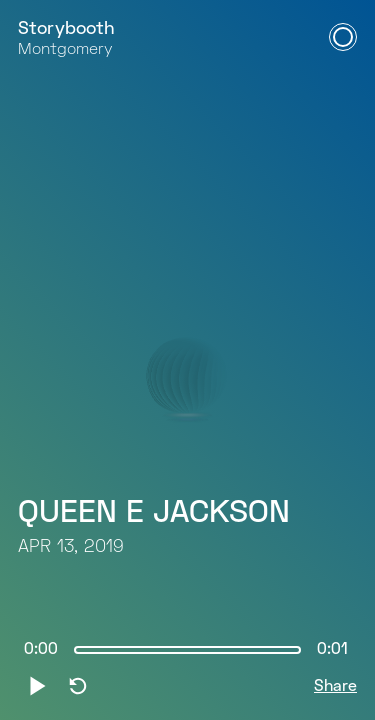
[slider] (187, 650)
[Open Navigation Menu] (343, 37)
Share (335, 687)
